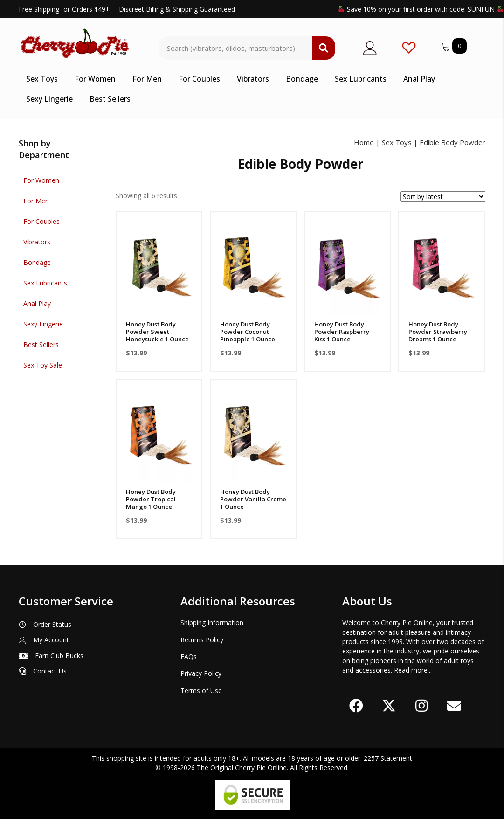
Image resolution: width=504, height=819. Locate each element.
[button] (356, 706)
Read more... (413, 670)
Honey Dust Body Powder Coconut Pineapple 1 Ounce (248, 332)
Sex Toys (397, 142)
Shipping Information (212, 622)
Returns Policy (202, 640)
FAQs (189, 656)
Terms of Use (201, 691)
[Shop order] (443, 197)
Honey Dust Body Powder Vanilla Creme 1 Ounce (253, 499)
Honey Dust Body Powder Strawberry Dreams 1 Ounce (438, 332)
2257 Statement (388, 758)
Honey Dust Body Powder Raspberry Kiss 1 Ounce (342, 332)
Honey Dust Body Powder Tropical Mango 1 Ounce (151, 499)
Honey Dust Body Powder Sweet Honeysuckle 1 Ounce (157, 332)
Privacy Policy (201, 673)
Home (364, 142)
